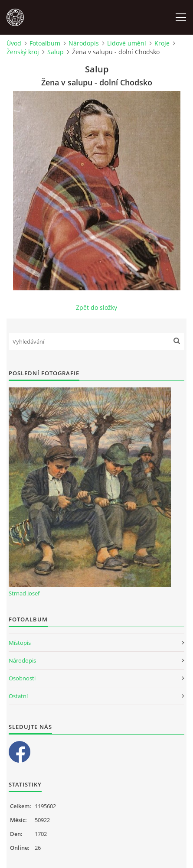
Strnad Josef (24, 593)
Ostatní (18, 696)
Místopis (20, 643)
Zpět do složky (96, 307)
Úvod (14, 43)
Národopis (84, 43)
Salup (56, 52)
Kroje (162, 43)
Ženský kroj (23, 52)
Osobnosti (22, 678)
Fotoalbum (45, 43)
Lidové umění (127, 43)
